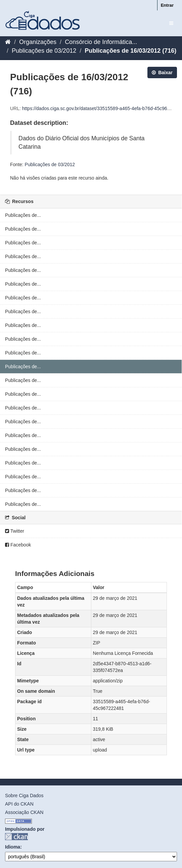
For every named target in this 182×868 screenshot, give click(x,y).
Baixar (162, 73)
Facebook (18, 545)
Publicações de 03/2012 (44, 51)
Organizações (38, 42)
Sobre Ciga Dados (24, 795)
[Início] (8, 42)
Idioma (13, 847)
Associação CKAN (24, 812)
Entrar (167, 5)
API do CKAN (19, 804)
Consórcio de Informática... (101, 42)
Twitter (15, 531)
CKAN (16, 837)
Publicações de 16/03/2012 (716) (130, 51)
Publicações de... (23, 215)
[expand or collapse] (171, 23)
